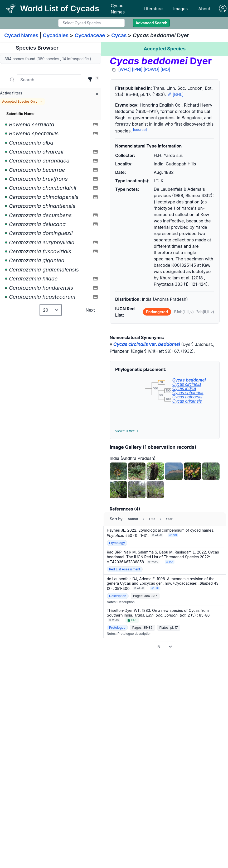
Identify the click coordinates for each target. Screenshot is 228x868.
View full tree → (127, 431)
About (204, 9)
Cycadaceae (90, 35)
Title (152, 519)
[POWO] (152, 69)
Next (90, 310)
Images (180, 9)
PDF (132, 620)
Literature (153, 9)
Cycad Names (118, 9)
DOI (173, 535)
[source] (140, 130)
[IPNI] (137, 69)
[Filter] (90, 80)
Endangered (157, 312)
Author (133, 519)
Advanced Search (151, 23)
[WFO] (125, 69)
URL (155, 588)
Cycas (119, 35)
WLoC (157, 535)
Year (169, 519)
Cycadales (55, 35)
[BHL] (178, 94)
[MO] (165, 69)
